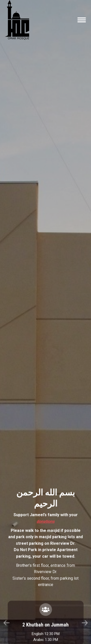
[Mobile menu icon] (82, 20)
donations (46, 418)
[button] (40, 481)
